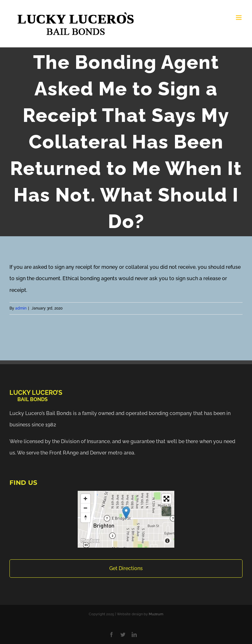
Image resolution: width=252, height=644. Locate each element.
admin (21, 308)
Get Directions (126, 568)
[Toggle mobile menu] (239, 18)
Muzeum (156, 614)
